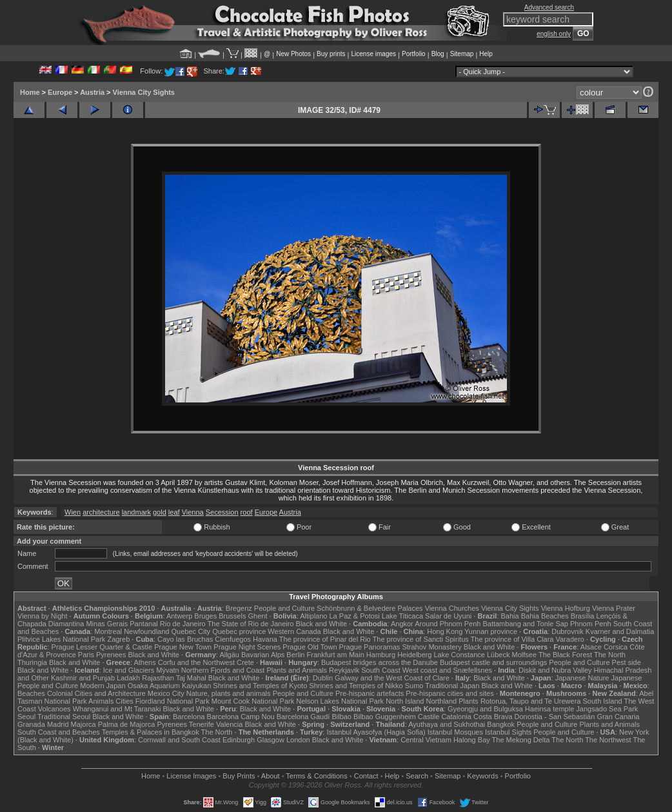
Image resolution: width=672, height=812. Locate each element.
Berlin (295, 655)
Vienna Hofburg (566, 608)
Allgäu (229, 655)
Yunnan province (491, 631)
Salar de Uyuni (448, 616)
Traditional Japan (452, 686)
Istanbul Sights (508, 732)
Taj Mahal (191, 678)
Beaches (31, 693)
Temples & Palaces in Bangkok (151, 732)
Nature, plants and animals (229, 693)
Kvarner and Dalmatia (620, 631)
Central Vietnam (426, 740)
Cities (124, 701)
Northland (442, 701)
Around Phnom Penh (448, 624)
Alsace (591, 647)
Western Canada (294, 631)
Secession (222, 512)
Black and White (321, 624)
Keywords (482, 776)
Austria (92, 92)
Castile (429, 717)
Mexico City (166, 693)
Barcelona (189, 717)
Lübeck (498, 655)
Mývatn (167, 670)
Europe (60, 92)
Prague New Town (183, 647)
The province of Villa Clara (512, 639)
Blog (438, 54)
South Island (603, 701)
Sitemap (462, 54)
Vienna (193, 512)
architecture (101, 512)
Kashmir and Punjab (83, 678)
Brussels (232, 616)
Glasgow (271, 740)
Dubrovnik (568, 631)
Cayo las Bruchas (185, 639)
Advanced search (549, 7)
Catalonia (456, 717)
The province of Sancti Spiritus (421, 639)
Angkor (402, 624)
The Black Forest (565, 655)
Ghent (258, 616)
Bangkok (501, 724)
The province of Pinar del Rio (325, 639)
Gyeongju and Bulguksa (485, 709)
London (298, 740)
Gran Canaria (618, 717)
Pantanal (143, 624)
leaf (174, 512)
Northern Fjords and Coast (223, 670)
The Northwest (608, 740)
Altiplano (313, 616)
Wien (73, 512)
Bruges (205, 616)
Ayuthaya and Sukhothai (447, 724)
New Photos (293, 54)
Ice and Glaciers (129, 670)
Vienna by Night (42, 616)
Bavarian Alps (263, 655)
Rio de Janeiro (183, 624)
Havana (265, 639)
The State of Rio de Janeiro (251, 624)
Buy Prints (239, 776)
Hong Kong (445, 631)
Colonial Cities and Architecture (96, 693)
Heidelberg (414, 655)
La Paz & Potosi (355, 616)
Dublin (323, 678)
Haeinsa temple (549, 709)
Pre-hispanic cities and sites (450, 693)
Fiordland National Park (173, 701)
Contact (366, 776)
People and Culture (284, 608)
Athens (144, 662)
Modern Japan (103, 686)
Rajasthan (158, 678)
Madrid (58, 724)
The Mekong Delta (521, 740)
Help (486, 54)
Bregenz (239, 608)
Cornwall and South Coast (179, 740)
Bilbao (341, 717)
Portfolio (414, 54)
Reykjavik (344, 670)
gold (160, 512)
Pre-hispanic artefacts (370, 693)
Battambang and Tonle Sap (525, 624)
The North (610, 655)
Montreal (108, 631)
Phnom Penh (591, 624)
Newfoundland (146, 631)
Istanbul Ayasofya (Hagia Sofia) (376, 732)
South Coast (381, 670)
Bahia (510, 616)
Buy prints (331, 54)
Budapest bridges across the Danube (380, 662)
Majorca (84, 724)
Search (417, 776)
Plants (469, 701)
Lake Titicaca (402, 616)
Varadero (569, 639)
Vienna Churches (452, 608)
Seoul (26, 717)
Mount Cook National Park (253, 701)
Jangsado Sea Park (607, 709)
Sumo (414, 686)
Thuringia (32, 662)
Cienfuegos (233, 639)
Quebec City (191, 631)
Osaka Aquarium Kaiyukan (170, 686)
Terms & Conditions (316, 776)
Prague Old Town (310, 647)
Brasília (583, 616)
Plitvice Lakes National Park (61, 639)
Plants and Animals (297, 670)
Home (30, 92)
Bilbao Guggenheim (385, 717)
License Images (191, 776)
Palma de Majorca (127, 724)
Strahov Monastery (431, 647)
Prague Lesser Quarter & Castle (102, 647)
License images (374, 54)
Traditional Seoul (64, 717)
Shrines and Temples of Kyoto (260, 686)
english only (554, 34)
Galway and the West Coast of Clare (392, 678)
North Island (405, 701)
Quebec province (239, 631)
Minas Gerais (107, 624)
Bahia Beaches (545, 616)
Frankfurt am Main (336, 655)
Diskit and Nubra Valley (555, 670)
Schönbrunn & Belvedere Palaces (370, 608)
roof (247, 512)
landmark (136, 512)
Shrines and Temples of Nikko (356, 686)
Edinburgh (239, 740)
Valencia (229, 724)
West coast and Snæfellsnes (447, 670)
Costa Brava (493, 717)
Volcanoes (54, 709)
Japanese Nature (582, 678)
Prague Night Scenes (247, 647)
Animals (101, 701)
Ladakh (128, 678)
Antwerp (179, 616)
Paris (86, 655)
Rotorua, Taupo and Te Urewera (531, 701)
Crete (245, 662)
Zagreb (118, 639)
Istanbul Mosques (455, 732)
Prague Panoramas (370, 647)
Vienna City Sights (144, 92)
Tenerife (202, 724)
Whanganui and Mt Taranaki (117, 709)
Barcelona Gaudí (303, 717)
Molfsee (525, 655)
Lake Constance (459, 655)
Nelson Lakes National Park (340, 701)
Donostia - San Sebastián (555, 717)
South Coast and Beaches (59, 732)
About (271, 776)
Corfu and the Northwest (196, 662)
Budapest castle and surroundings (493, 662)
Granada (31, 724)
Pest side (627, 662)
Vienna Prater (614, 608)
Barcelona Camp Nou (241, 717)
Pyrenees (111, 655)
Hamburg (381, 655)
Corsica (616, 647)
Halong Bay (472, 740)
